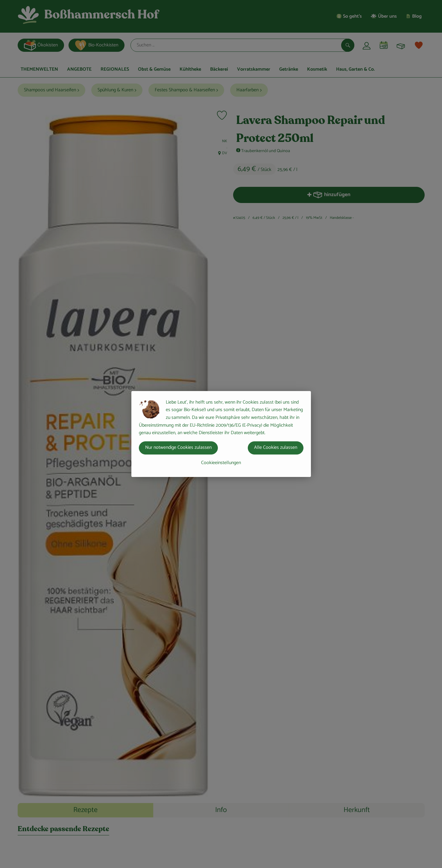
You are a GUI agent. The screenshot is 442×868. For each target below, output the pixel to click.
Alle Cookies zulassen (276, 447)
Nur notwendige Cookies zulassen (178, 447)
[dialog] (221, 434)
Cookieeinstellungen (221, 463)
